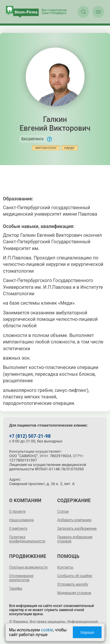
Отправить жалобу (73, 584)
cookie (47, 630)
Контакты (65, 567)
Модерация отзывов (74, 593)
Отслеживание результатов (21, 578)
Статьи (63, 511)
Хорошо (87, 632)
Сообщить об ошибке (75, 576)
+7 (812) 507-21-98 (30, 436)
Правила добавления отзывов (75, 539)
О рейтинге (18, 529)
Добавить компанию (74, 520)
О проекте (17, 511)
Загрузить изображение (77, 529)
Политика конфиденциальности (27, 539)
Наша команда (21, 520)
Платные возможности (28, 567)
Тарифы (16, 588)
